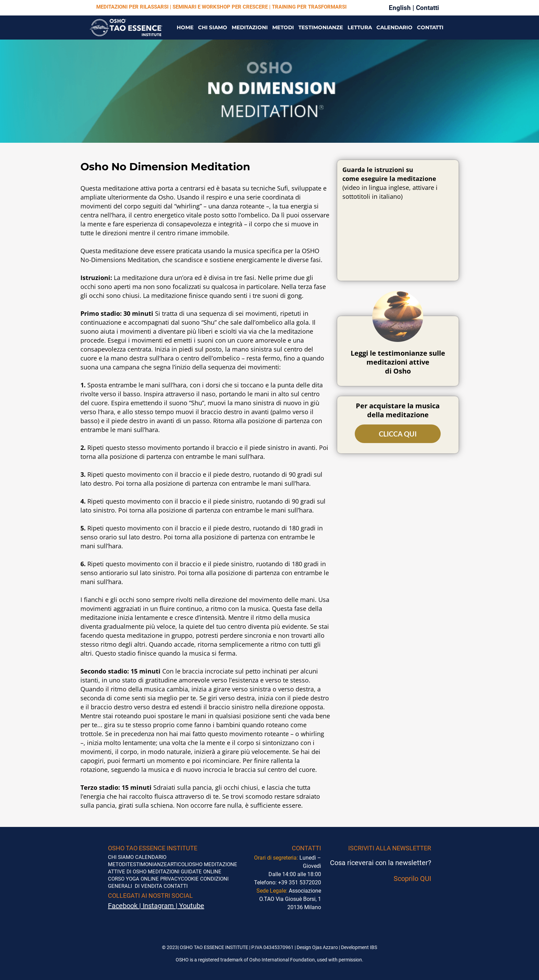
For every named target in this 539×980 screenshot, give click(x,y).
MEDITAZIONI (250, 27)
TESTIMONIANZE (321, 27)
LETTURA (360, 27)
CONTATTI (430, 27)
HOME (185, 27)
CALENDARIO (394, 27)
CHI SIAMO (213, 27)
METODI (283, 27)
